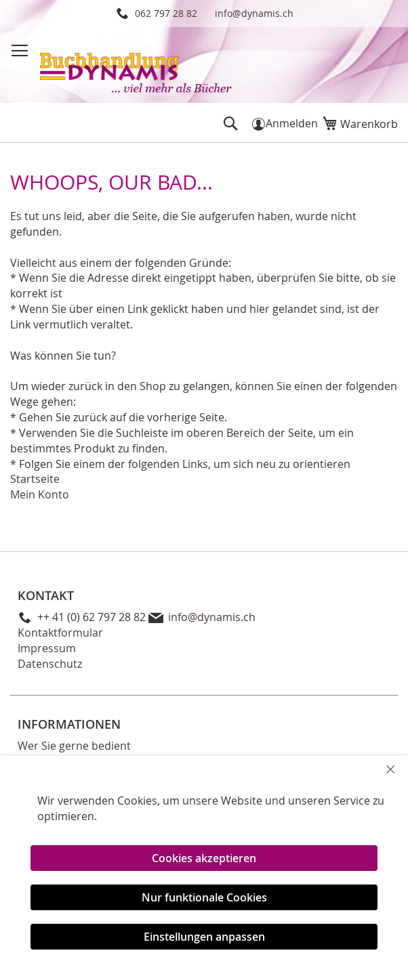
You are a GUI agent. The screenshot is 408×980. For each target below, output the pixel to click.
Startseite (35, 479)
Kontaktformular (60, 633)
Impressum (47, 648)
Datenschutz (50, 664)
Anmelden (292, 123)
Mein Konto (40, 494)
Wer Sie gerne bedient (74, 746)
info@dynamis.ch (254, 13)
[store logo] (137, 65)
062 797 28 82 (166, 13)
